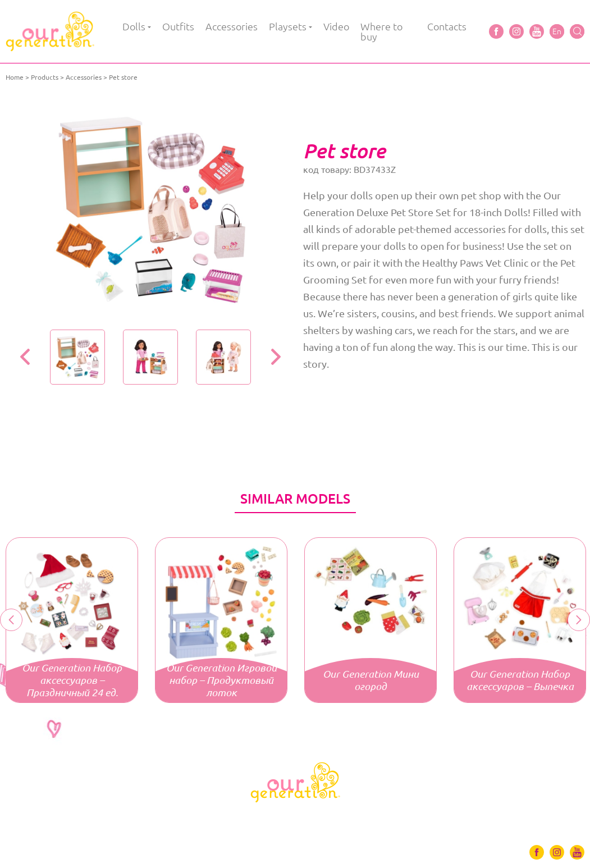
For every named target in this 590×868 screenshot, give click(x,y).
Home (15, 77)
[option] (150, 210)
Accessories (232, 26)
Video (336, 26)
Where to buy (381, 31)
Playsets (288, 26)
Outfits (178, 26)
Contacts (447, 26)
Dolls (134, 26)
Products (45, 77)
